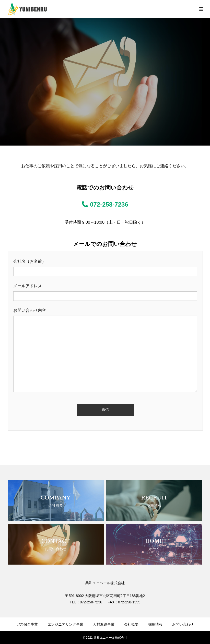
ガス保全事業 (27, 624)
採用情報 (155, 624)
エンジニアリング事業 (65, 624)
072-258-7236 (105, 204)
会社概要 (131, 624)
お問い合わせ (183, 624)
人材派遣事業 (104, 624)
